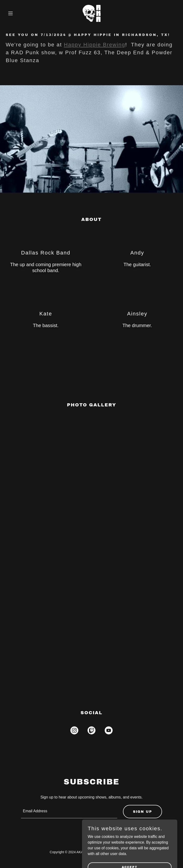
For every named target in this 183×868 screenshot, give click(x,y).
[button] (19, 13)
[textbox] (69, 812)
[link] (92, 13)
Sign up (142, 812)
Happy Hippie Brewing (95, 45)
